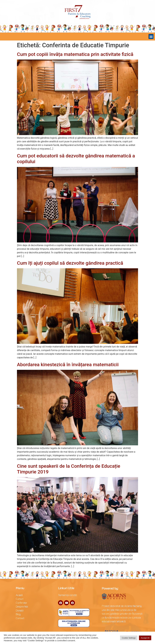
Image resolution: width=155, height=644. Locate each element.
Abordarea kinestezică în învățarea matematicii (68, 365)
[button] (151, 36)
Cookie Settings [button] (129, 638)
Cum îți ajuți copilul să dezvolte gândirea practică (70, 263)
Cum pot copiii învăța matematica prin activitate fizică (75, 54)
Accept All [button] (145, 638)
